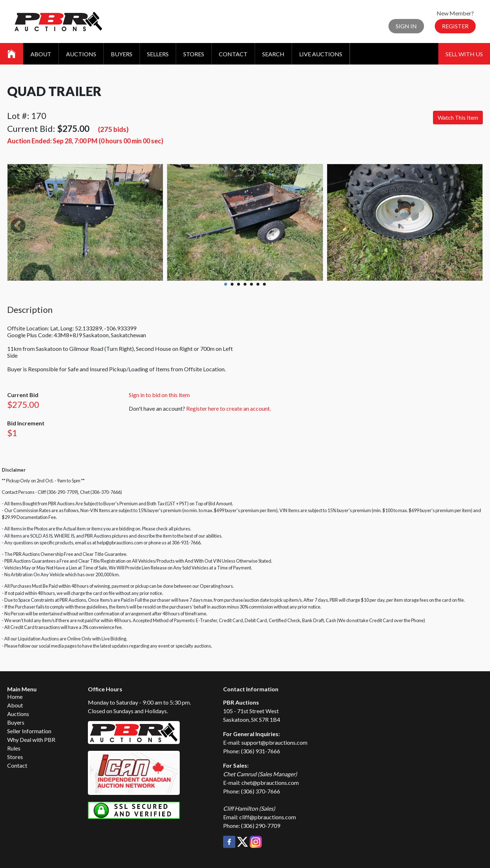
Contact (233, 54)
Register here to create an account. (228, 408)
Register (455, 26)
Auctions (81, 54)
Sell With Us (464, 54)
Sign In (406, 26)
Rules (14, 748)
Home (15, 697)
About (41, 54)
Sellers (158, 54)
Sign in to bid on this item (159, 395)
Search (273, 54)
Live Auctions (321, 54)
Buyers (122, 54)
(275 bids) (113, 129)
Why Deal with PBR (31, 740)
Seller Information (29, 731)
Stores (194, 54)
